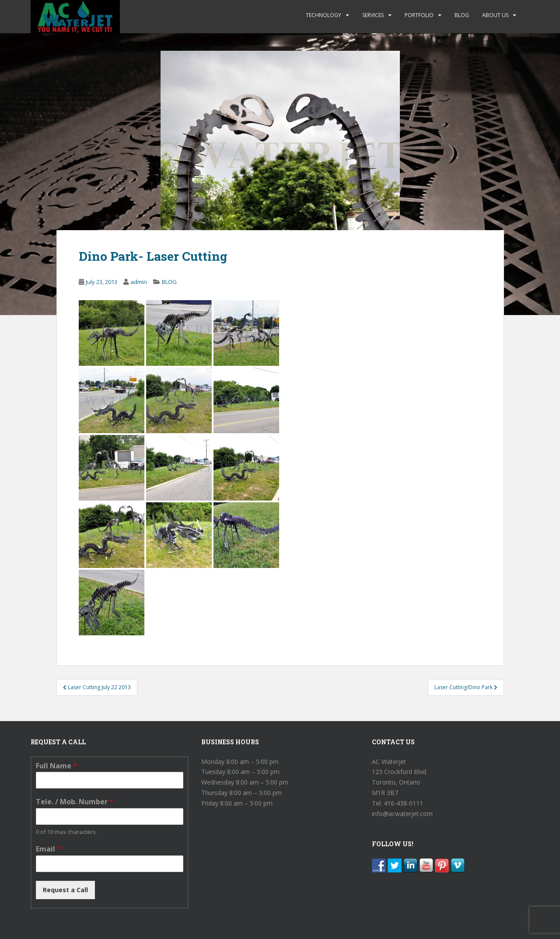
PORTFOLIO (419, 15)
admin (139, 282)
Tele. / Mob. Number (75, 802)
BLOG (462, 15)
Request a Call (65, 890)
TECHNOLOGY (324, 15)
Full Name (56, 766)
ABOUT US (495, 15)
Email (48, 849)
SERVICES (373, 15)
